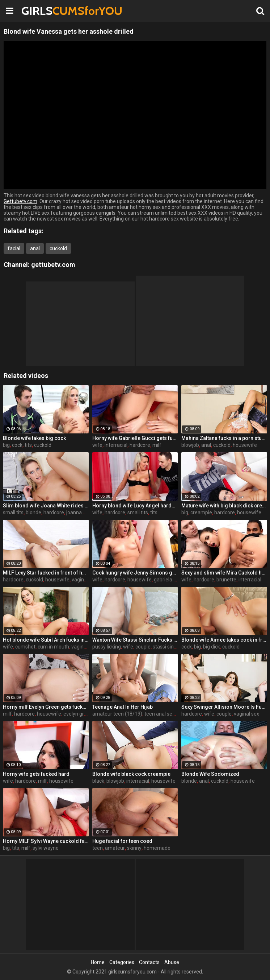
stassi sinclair (168, 647)
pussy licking (107, 647)
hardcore (140, 445)
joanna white (81, 512)
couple (143, 647)
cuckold (58, 248)
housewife (245, 445)
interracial (116, 445)
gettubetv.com (53, 265)
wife (97, 445)
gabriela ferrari (171, 580)
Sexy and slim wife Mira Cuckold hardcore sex (224, 573)
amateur (115, 848)
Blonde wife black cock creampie (131, 774)
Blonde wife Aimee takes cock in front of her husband (224, 640)
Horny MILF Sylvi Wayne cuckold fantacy (46, 841)
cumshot (25, 647)
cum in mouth (53, 647)
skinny (134, 848)
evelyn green (78, 714)
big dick (212, 647)
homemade (157, 848)
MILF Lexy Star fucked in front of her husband (46, 573)
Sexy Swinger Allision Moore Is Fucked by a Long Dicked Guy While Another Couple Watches (224, 707)
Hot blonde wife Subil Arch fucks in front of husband (46, 640)
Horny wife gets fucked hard (36, 774)
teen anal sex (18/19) (169, 714)
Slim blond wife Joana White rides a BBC (46, 506)
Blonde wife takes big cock (34, 438)
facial (14, 248)
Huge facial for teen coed (122, 841)
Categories (122, 962)
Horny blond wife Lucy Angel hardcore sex (135, 506)
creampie (201, 512)
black (98, 781)
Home (98, 962)
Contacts (149, 962)
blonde (33, 512)
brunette (226, 580)
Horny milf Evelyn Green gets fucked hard (46, 707)
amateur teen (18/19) (117, 714)
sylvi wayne (46, 848)
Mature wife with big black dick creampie (224, 506)
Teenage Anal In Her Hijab (123, 707)
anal (35, 248)
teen (98, 848)
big (6, 445)
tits (28, 445)
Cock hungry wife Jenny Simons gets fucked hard (135, 573)
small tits (13, 512)
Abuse (172, 962)
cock (17, 445)
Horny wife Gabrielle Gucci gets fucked (135, 438)
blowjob (190, 445)
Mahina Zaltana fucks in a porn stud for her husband (224, 438)
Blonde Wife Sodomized (210, 774)
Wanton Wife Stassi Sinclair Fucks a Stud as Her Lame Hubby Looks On (135, 640)
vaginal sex (84, 580)
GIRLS (40, 11)
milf (157, 445)
